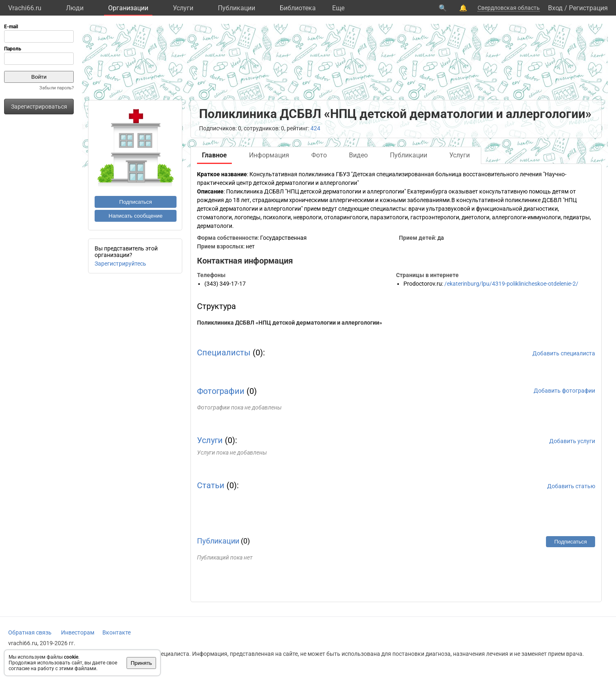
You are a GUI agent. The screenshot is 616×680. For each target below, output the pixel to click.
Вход (555, 8)
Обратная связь (30, 632)
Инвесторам (78, 632)
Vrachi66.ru (25, 8)
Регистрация (588, 8)
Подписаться (136, 202)
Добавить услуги (572, 441)
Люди (75, 8)
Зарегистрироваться (39, 107)
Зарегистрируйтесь (120, 264)
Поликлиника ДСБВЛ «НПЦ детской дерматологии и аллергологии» (290, 323)
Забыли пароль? (57, 88)
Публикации (237, 8)
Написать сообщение (136, 216)
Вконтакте (117, 632)
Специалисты (224, 353)
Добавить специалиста (564, 353)
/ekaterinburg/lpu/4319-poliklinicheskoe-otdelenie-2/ (511, 284)
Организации (128, 8)
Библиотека (298, 8)
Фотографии (221, 391)
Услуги (183, 8)
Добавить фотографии (564, 391)
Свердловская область (509, 8)
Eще (338, 8)
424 (315, 128)
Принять (141, 663)
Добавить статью (571, 486)
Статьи (211, 485)
